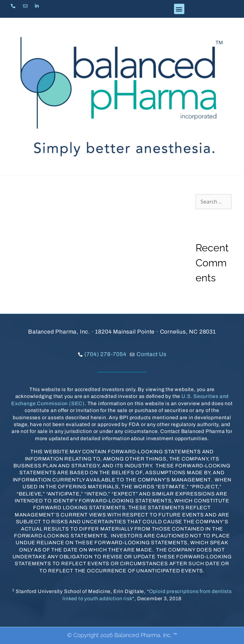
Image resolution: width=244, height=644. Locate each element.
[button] (179, 9)
